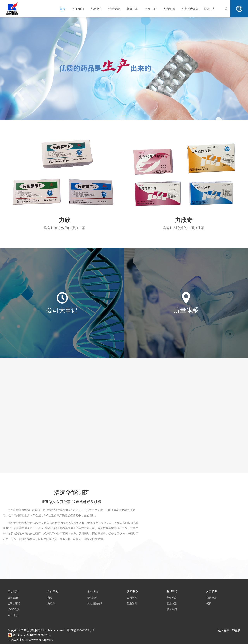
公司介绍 (13, 598)
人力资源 (169, 9)
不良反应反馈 (190, 9)
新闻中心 (133, 9)
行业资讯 (132, 603)
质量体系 (172, 603)
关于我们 (78, 9)
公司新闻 (132, 598)
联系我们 (172, 609)
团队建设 (211, 598)
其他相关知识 (95, 603)
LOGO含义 (14, 609)
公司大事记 (14, 603)
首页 (63, 9)
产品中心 (96, 9)
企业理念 (13, 615)
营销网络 (172, 598)
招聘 (209, 603)
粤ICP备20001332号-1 (81, 630)
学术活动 (114, 9)
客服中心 (151, 9)
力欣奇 (51, 603)
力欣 (50, 598)
